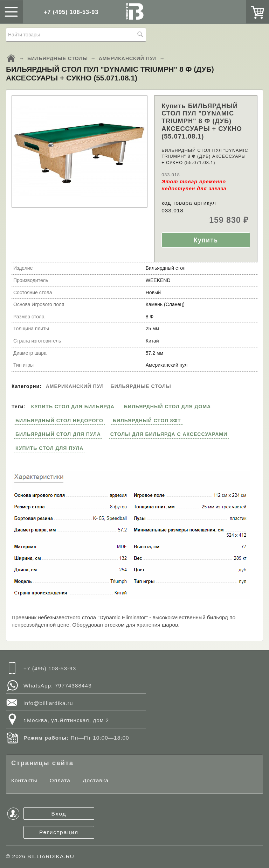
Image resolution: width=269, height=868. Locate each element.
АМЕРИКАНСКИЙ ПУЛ (128, 58)
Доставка (96, 780)
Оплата (60, 780)
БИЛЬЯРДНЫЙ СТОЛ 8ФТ (147, 421)
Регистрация (59, 832)
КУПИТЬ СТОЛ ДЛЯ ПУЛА (49, 448)
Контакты (24, 780)
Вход (59, 814)
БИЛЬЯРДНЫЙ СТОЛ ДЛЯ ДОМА (167, 407)
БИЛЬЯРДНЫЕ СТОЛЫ (58, 58)
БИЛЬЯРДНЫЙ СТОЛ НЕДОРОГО (59, 421)
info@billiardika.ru (48, 703)
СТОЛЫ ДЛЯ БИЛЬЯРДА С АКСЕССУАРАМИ (169, 434)
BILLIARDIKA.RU (51, 856)
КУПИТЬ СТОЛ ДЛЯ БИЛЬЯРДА (73, 407)
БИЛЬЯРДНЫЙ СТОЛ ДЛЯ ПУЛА (58, 434)
